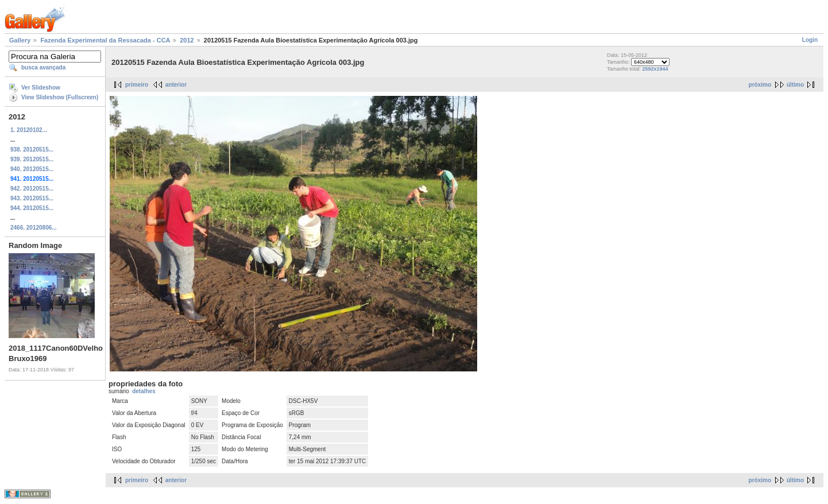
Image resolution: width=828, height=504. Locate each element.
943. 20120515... (32, 198)
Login (810, 40)
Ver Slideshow (41, 88)
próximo (760, 85)
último (795, 85)
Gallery (20, 40)
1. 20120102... (29, 130)
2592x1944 (655, 69)
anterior (176, 85)
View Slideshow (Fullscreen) (60, 97)
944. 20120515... (32, 208)
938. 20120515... (32, 150)
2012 (187, 40)
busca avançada (43, 67)
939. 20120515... (32, 159)
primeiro (137, 85)
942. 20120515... (32, 189)
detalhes (144, 391)
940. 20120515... (32, 169)
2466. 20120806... (34, 228)
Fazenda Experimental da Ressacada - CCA (105, 40)
